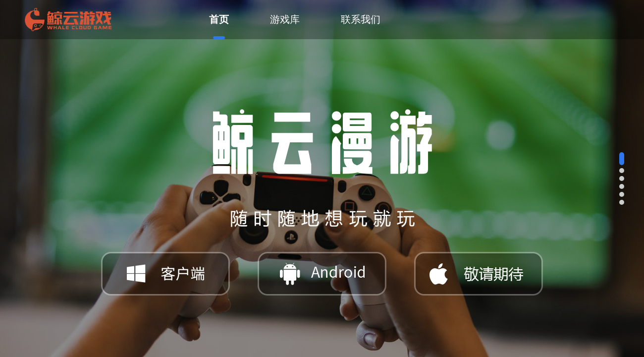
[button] (622, 159)
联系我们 (361, 19)
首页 (219, 27)
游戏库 (285, 19)
